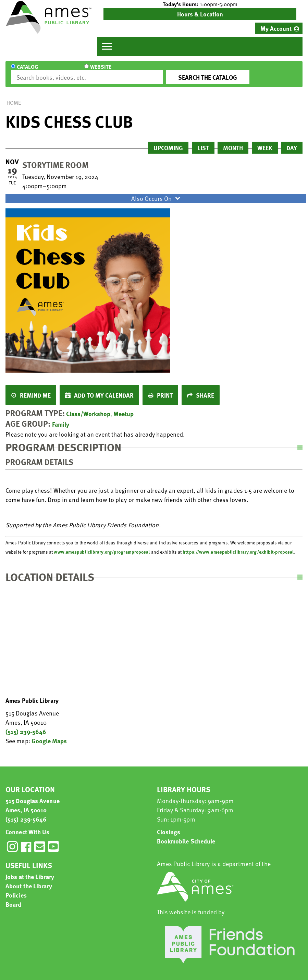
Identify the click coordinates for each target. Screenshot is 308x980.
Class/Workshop (88, 407)
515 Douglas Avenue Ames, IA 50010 (33, 799)
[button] (200, 4)
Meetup (124, 407)
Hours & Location (200, 14)
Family (61, 418)
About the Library (29, 880)
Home (14, 96)
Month (233, 141)
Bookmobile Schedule (186, 835)
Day (292, 141)
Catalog (27, 71)
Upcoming (168, 141)
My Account (276, 28)
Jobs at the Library (30, 870)
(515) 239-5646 (26, 725)
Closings (169, 826)
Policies (16, 889)
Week (265, 141)
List (203, 141)
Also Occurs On (157, 192)
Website (64, 71)
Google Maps (49, 734)
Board (14, 898)
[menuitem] (279, 28)
